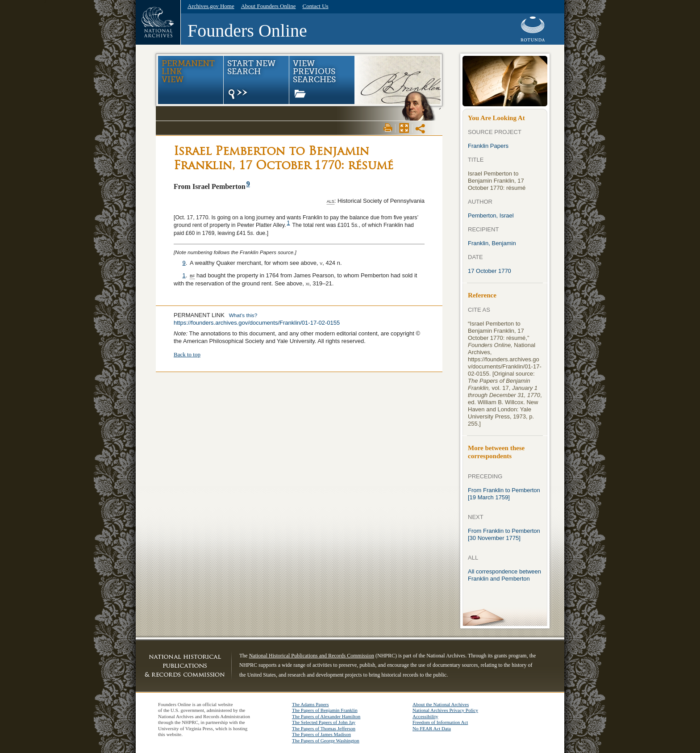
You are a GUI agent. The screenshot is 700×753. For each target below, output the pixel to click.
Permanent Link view (188, 71)
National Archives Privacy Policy (445, 710)
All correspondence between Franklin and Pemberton (504, 575)
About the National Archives (441, 704)
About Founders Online (269, 6)
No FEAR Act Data (432, 728)
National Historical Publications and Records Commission (312, 656)
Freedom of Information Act (440, 722)
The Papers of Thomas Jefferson (324, 728)
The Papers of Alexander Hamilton (326, 716)
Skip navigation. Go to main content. (45, 0)
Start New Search (251, 80)
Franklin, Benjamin (492, 243)
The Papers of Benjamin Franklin (325, 710)
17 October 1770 (490, 271)
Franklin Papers (488, 146)
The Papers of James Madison (321, 734)
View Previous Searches (314, 78)
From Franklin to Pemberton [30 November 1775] (504, 534)
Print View (388, 128)
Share (421, 129)
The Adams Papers (310, 704)
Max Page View (404, 128)
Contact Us (315, 6)
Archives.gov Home (211, 6)
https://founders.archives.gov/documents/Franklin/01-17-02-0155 (257, 323)
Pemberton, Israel (491, 215)
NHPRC (185, 665)
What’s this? (243, 315)
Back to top (187, 354)
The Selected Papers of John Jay (324, 722)
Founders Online (247, 31)
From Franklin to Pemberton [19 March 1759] (504, 494)
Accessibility (425, 716)
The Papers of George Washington (326, 740)
